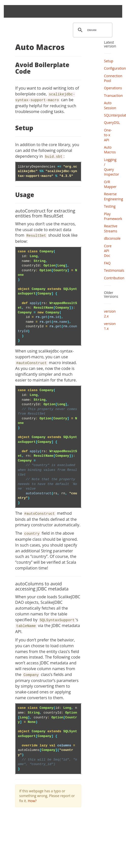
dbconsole (112, 238)
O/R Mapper (110, 184)
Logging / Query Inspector (112, 167)
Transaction (113, 96)
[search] (92, 30)
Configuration (115, 68)
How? (32, 801)
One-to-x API (108, 135)
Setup (109, 61)
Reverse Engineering (113, 196)
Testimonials (114, 270)
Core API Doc (108, 251)
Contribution (114, 278)
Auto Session (110, 105)
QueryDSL (112, 123)
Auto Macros (110, 150)
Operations (113, 88)
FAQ (107, 263)
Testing (110, 206)
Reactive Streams (111, 228)
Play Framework (113, 216)
